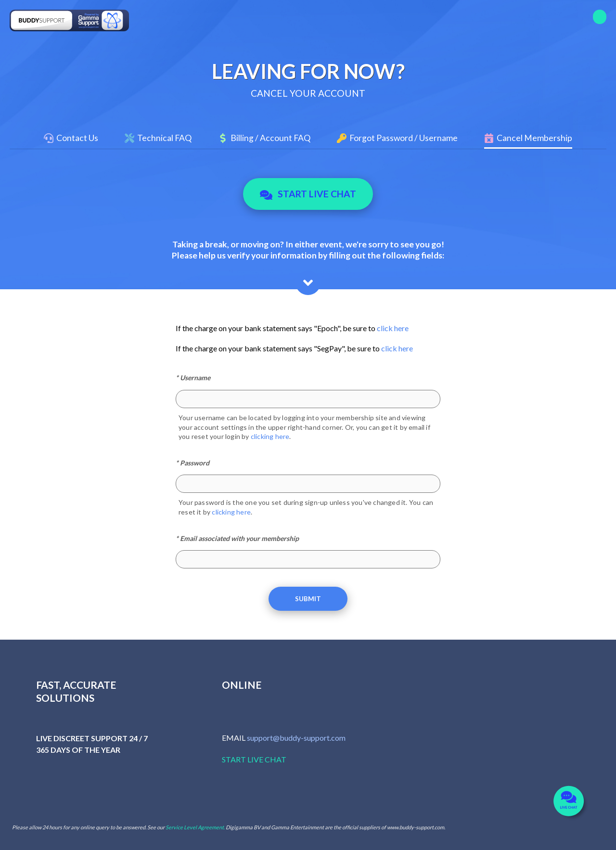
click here (393, 328)
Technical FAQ (164, 138)
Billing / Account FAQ (270, 138)
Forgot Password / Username (404, 138)
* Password (192, 463)
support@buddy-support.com (296, 738)
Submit (308, 599)
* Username (193, 378)
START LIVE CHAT (254, 759)
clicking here (270, 436)
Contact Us (77, 138)
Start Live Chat (308, 194)
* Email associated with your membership (237, 538)
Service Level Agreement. (195, 827)
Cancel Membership (534, 138)
